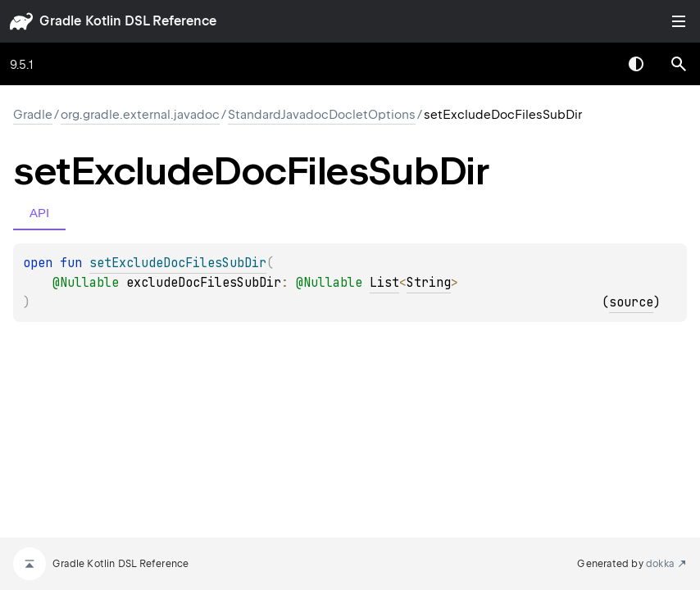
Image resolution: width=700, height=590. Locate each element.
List (384, 283)
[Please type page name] (679, 64)
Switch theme (636, 64)
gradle (60, 21)
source (631, 302)
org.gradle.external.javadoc (140, 115)
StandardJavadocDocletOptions (322, 115)
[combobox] (593, 64)
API (39, 213)
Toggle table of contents (679, 21)
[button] (679, 64)
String (429, 283)
